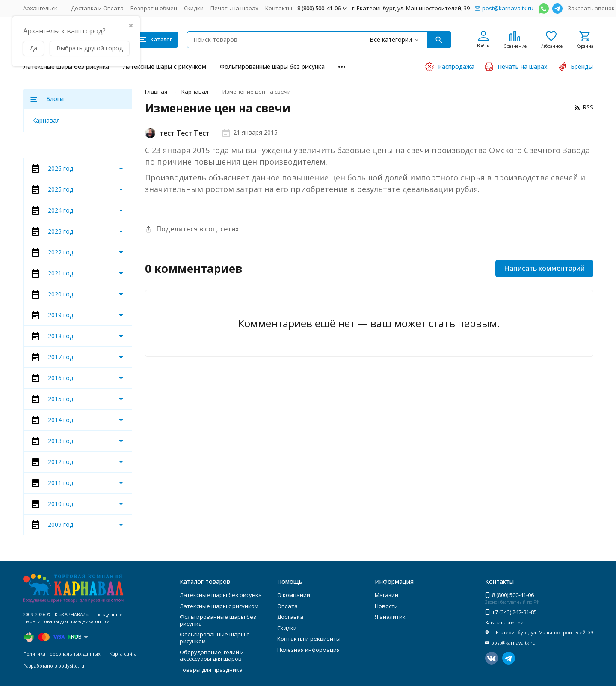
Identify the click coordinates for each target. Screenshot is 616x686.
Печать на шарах (234, 8)
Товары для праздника (211, 670)
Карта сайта (123, 654)
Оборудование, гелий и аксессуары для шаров (212, 656)
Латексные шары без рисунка (66, 67)
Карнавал (195, 92)
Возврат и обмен (154, 8)
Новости (386, 606)
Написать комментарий (544, 268)
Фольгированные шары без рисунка (272, 67)
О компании (294, 595)
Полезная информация (308, 650)
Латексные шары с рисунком (164, 67)
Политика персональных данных (62, 654)
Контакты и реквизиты (309, 639)
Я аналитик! (391, 617)
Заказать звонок (591, 8)
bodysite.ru (71, 666)
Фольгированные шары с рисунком (214, 638)
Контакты (279, 8)
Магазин (386, 595)
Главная (156, 92)
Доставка (290, 617)
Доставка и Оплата (97, 8)
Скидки (194, 8)
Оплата (287, 606)
